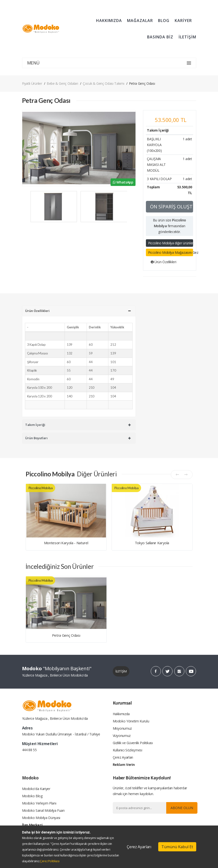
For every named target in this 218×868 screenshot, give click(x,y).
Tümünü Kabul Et (177, 847)
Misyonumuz (122, 728)
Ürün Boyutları (78, 438)
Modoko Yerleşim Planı (39, 803)
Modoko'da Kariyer (36, 789)
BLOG (164, 21)
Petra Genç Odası (66, 635)
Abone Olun (182, 808)
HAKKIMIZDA (109, 21)
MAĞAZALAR (140, 21)
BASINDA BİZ (160, 37)
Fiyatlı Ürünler (32, 83)
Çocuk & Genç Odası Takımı (103, 83)
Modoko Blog (32, 796)
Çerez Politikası (50, 861)
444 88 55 (29, 750)
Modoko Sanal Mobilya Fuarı (43, 810)
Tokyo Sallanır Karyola (152, 543)
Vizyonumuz (122, 736)
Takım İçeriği (78, 425)
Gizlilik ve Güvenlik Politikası (133, 743)
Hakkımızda (121, 714)
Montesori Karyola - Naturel (66, 543)
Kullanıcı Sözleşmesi (128, 750)
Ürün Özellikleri (164, 262)
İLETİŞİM (187, 37)
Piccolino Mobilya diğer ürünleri (171, 243)
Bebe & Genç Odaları (62, 83)
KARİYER (183, 21)
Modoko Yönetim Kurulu (131, 721)
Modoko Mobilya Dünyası (41, 818)
